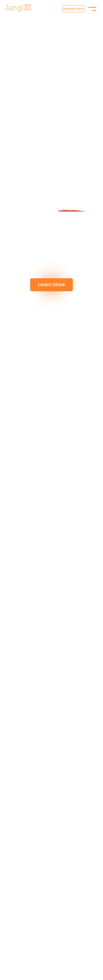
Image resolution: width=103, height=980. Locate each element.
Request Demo (74, 9)
